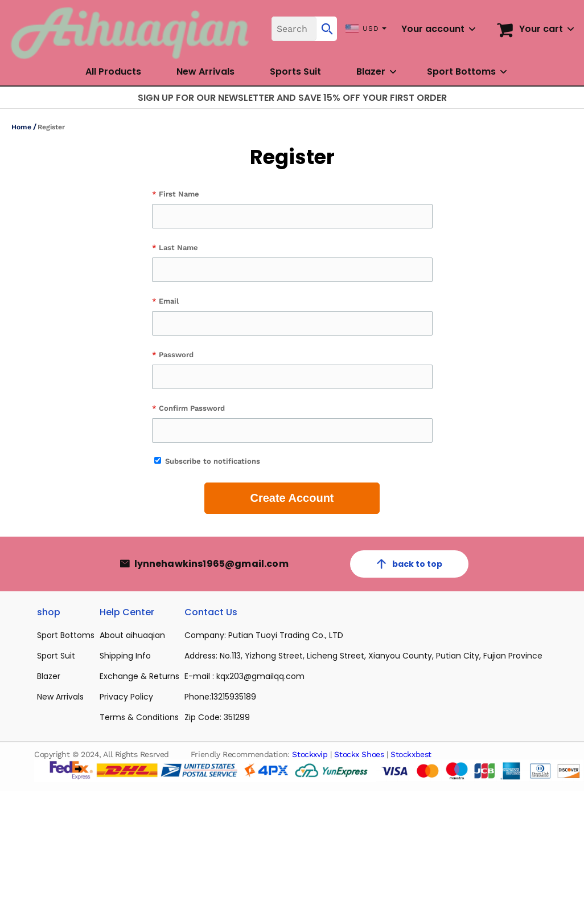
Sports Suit (295, 71)
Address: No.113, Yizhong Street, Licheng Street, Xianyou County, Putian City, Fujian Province (363, 656)
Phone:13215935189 (220, 697)
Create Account (292, 498)
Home (21, 127)
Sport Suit (56, 656)
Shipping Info (125, 656)
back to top (409, 564)
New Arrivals (205, 71)
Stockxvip (310, 754)
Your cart (541, 29)
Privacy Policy (126, 697)
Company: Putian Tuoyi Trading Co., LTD (264, 635)
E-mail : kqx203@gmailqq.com (244, 676)
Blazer (371, 71)
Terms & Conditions (139, 717)
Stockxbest (411, 754)
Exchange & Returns (139, 676)
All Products (113, 71)
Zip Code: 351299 (217, 717)
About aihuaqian (132, 635)
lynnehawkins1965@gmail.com (211, 564)
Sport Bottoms (461, 71)
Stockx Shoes (359, 754)
